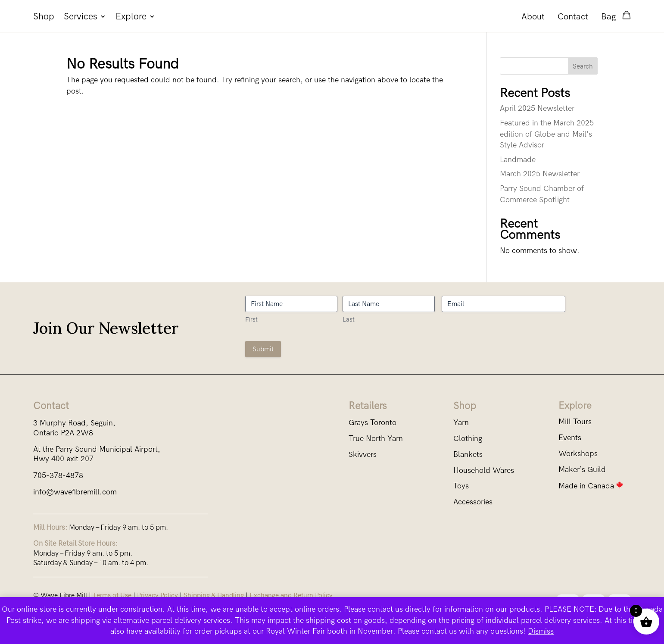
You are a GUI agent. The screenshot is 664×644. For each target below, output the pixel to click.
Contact (573, 17)
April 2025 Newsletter (537, 108)
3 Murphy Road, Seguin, (74, 423)
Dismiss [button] (541, 631)
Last (349, 319)
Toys (461, 486)
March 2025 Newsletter (540, 174)
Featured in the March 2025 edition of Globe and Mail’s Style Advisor (547, 134)
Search (583, 66)
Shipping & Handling (214, 595)
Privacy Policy (157, 595)
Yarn (461, 423)
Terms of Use (112, 595)
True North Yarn (376, 439)
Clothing (468, 439)
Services (81, 17)
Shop (44, 17)
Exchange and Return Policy (291, 595)
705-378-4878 (58, 476)
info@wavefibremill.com (75, 492)
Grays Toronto (373, 423)
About (533, 17)
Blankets (468, 455)
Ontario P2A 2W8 (63, 433)
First (251, 319)
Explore (131, 17)
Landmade (518, 160)
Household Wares (484, 470)
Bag (609, 17)
